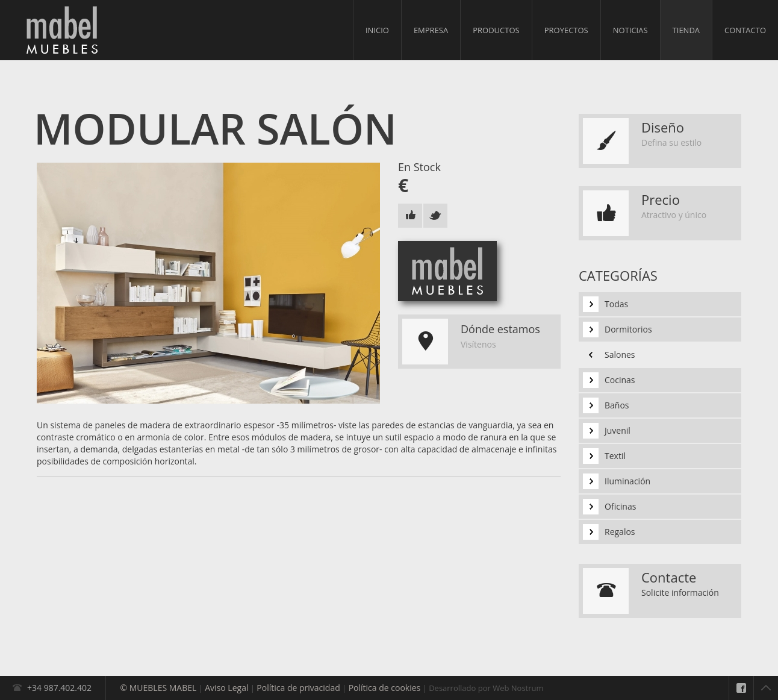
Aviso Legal (226, 688)
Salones (620, 355)
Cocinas (620, 380)
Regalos (620, 532)
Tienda (686, 30)
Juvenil (618, 430)
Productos (496, 30)
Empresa (431, 30)
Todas (616, 304)
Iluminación (627, 481)
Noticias (630, 30)
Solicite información (680, 592)
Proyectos (566, 30)
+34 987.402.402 (59, 688)
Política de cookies (385, 688)
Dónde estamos (500, 329)
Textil (615, 456)
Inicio (377, 30)
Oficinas (620, 506)
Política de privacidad (298, 688)
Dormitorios (628, 329)
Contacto (745, 30)
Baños (617, 405)
